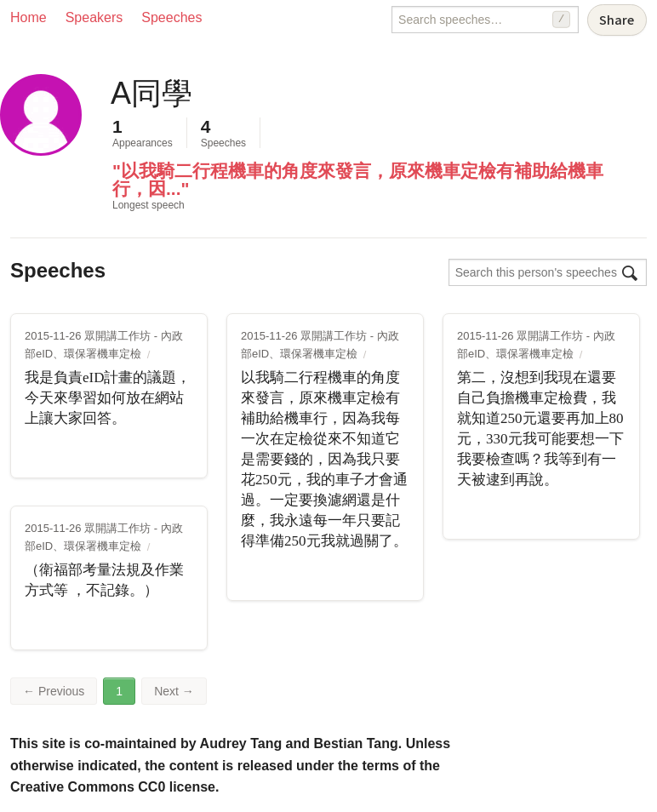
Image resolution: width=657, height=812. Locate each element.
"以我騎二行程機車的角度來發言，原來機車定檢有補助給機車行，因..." (358, 180)
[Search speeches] (485, 20)
